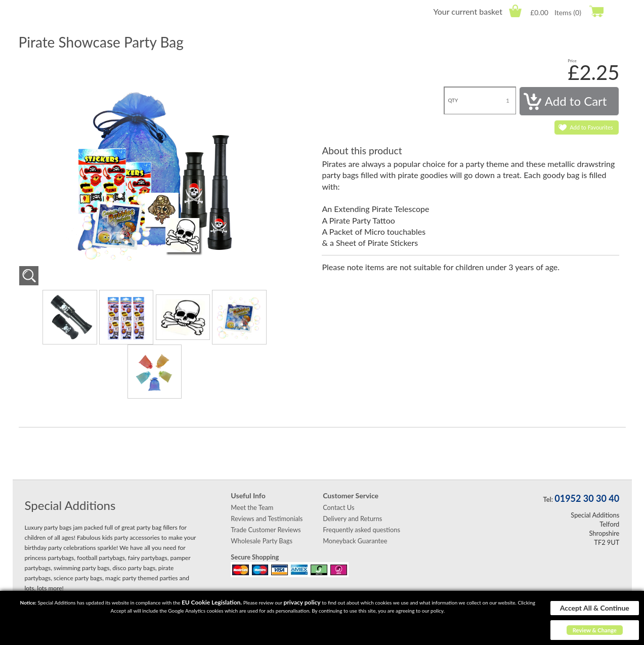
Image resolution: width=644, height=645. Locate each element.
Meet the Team (252, 507)
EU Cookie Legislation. (212, 602)
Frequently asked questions (361, 530)
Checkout (596, 11)
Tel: (548, 499)
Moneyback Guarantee (355, 541)
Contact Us (338, 507)
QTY (453, 100)
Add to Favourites (591, 127)
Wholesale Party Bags (262, 541)
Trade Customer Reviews (266, 530)
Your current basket (467, 11)
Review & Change (595, 630)
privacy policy (302, 602)
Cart (515, 11)
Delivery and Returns (352, 519)
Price (572, 61)
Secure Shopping (255, 557)
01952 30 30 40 (587, 498)
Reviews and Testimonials (267, 519)
